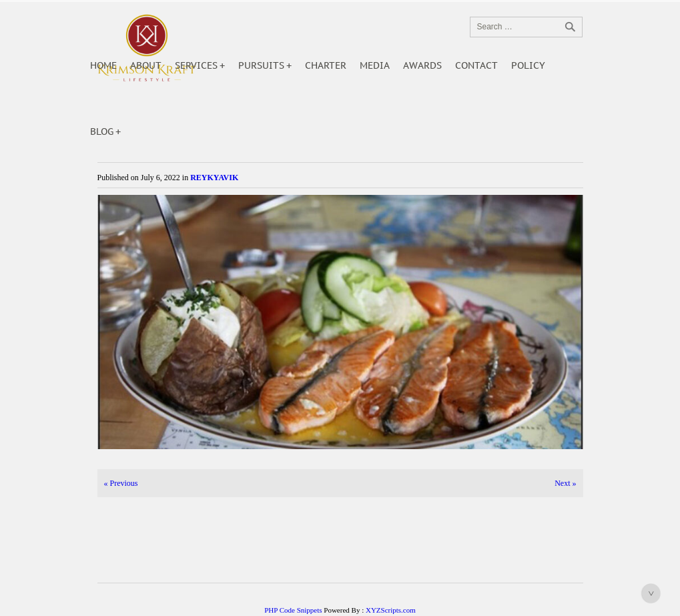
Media (375, 65)
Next (565, 483)
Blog (102, 131)
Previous (121, 483)
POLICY (528, 65)
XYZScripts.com (391, 610)
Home (103, 65)
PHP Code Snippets (293, 610)
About (146, 65)
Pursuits (261, 65)
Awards (422, 65)
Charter (326, 65)
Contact (476, 65)
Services (196, 65)
